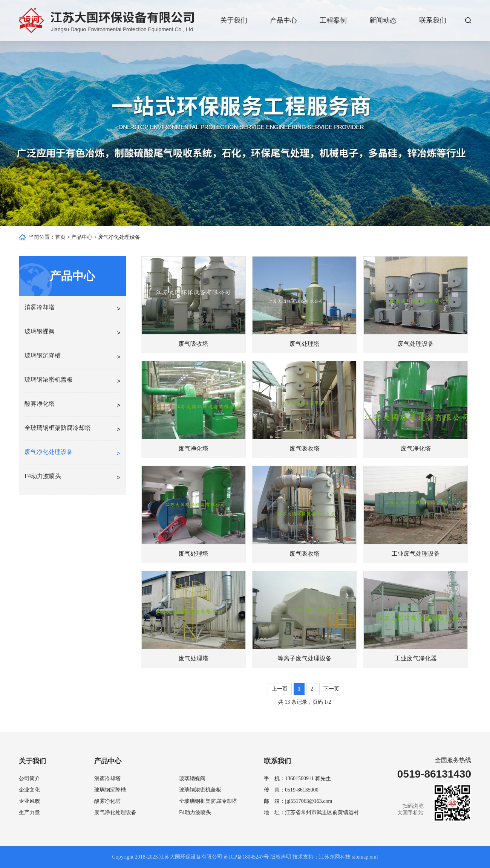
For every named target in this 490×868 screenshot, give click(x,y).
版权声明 (281, 857)
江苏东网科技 (335, 857)
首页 (60, 237)
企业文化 (29, 790)
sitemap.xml (365, 857)
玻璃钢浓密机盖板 (200, 790)
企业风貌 (29, 801)
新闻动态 (383, 20)
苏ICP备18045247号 (246, 857)
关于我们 (234, 20)
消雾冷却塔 (107, 779)
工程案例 (333, 20)
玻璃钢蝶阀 (192, 779)
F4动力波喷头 (195, 812)
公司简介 (29, 779)
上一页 (280, 689)
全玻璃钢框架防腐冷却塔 (208, 801)
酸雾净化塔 (107, 801)
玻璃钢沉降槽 (110, 790)
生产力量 (29, 812)
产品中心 (283, 20)
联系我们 (433, 20)
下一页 (331, 689)
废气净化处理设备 (119, 237)
